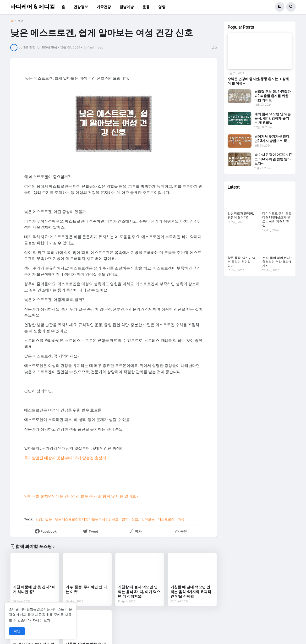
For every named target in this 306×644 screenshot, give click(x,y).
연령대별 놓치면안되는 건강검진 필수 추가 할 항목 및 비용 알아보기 (82, 496)
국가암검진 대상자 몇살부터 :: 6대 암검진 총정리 (65, 458)
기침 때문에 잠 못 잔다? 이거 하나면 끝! (34, 589)
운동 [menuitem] (146, 7)
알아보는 (148, 519)
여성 (181, 519)
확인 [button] (17, 631)
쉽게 (125, 519)
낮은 (49, 519)
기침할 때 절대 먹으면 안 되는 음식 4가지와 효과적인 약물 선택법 (191, 592)
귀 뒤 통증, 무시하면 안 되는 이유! (86, 589)
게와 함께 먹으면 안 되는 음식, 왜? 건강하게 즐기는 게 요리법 (273, 118)
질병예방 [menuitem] (127, 7)
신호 (135, 519)
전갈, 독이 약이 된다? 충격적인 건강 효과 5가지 (277, 262)
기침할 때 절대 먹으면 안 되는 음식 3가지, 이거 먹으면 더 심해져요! (139, 592)
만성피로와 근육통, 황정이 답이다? (241, 215)
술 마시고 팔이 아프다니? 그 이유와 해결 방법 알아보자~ (273, 159)
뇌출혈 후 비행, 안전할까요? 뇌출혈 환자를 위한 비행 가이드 (273, 96)
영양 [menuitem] (162, 7)
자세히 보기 (41, 620)
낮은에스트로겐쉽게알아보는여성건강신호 (87, 519)
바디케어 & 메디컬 (33, 7)
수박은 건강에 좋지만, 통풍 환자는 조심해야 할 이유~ (258, 81)
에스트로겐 (166, 519)
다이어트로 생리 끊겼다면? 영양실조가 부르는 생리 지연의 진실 (277, 219)
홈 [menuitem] (63, 7)
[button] (280, 7)
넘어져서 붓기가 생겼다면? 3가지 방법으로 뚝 (272, 139)
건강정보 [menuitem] (81, 7)
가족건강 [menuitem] (104, 7)
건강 (20, 21)
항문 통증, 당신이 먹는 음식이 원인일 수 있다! (241, 262)
